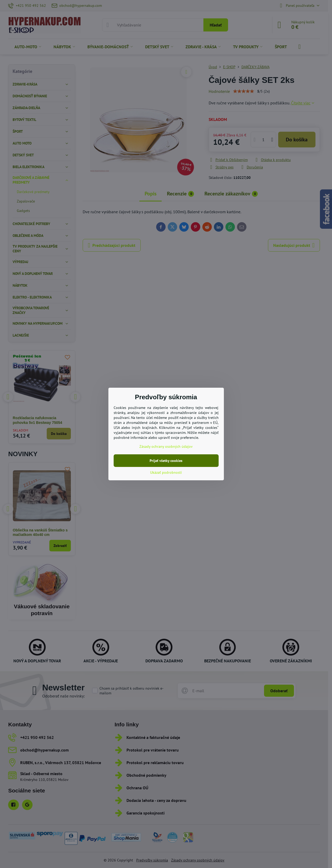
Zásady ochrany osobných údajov (166, 446)
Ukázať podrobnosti (166, 472)
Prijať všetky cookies (166, 461)
